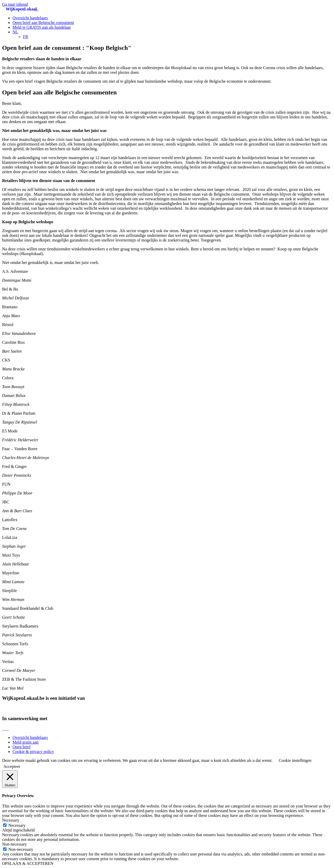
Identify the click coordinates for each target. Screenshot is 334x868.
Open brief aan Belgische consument (43, 23)
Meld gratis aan (26, 742)
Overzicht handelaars (30, 18)
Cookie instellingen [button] (295, 760)
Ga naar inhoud (15, 4)
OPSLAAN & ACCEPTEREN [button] (28, 863)
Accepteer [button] (12, 766)
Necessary (17, 825)
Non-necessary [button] (14, 844)
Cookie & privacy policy (33, 752)
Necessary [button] (11, 820)
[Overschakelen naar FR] (26, 37)
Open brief (22, 747)
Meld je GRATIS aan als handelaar (42, 27)
